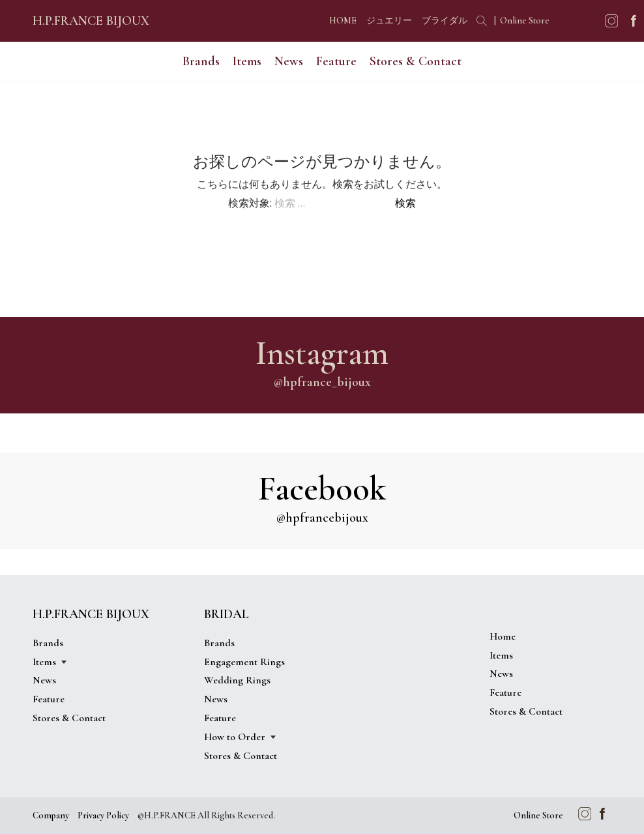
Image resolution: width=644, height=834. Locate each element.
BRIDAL (227, 614)
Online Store (525, 21)
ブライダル (445, 21)
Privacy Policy (103, 815)
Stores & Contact (416, 61)
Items (247, 61)
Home (503, 636)
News (289, 61)
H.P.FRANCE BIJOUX (91, 21)
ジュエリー (389, 21)
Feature (336, 61)
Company (51, 815)
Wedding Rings (237, 680)
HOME (343, 21)
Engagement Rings (244, 662)
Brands (201, 61)
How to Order (235, 737)
